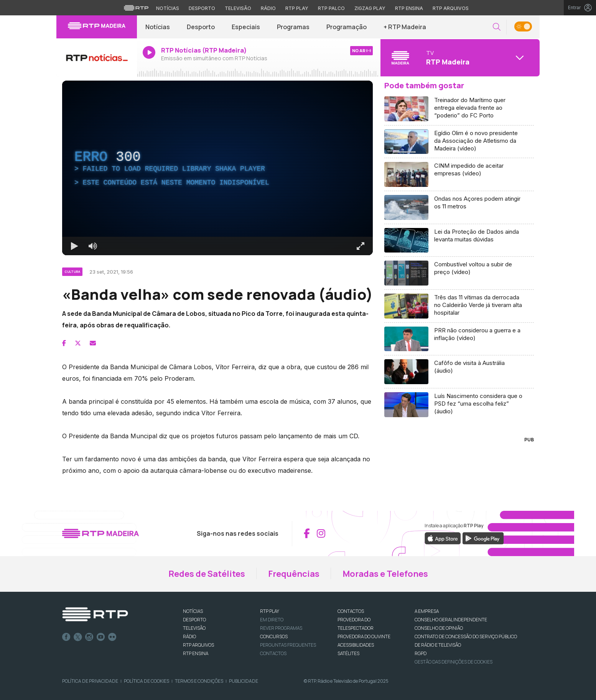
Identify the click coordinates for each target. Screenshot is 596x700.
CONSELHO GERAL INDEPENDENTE (451, 620)
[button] (497, 27)
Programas (293, 27)
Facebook (66, 637)
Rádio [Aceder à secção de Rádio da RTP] (268, 8)
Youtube (101, 637)
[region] (217, 168)
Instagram (89, 637)
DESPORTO (194, 620)
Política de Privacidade (90, 681)
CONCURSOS (274, 636)
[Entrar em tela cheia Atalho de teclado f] (361, 246)
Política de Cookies (147, 681)
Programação (347, 27)
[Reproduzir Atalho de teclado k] (74, 246)
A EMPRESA (427, 611)
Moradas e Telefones (385, 574)
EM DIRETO (272, 620)
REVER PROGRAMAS (281, 628)
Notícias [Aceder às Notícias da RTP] (168, 8)
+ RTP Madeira (405, 27)
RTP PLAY (270, 611)
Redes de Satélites (207, 574)
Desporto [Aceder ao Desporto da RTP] (202, 8)
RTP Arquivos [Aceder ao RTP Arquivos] (451, 8)
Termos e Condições (199, 681)
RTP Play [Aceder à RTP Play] (297, 8)
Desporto (201, 27)
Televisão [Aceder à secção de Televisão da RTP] (238, 8)
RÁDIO (189, 636)
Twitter (78, 637)
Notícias (158, 27)
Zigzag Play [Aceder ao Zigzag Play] (370, 8)
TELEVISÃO (194, 628)
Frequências (294, 574)
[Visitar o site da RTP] (136, 8)
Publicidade (244, 681)
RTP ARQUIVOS (198, 645)
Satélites (348, 653)
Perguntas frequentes (288, 645)
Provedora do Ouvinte (364, 636)
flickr (112, 637)
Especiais (246, 27)
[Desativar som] (93, 246)
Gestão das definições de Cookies (454, 662)
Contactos (273, 653)
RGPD (421, 653)
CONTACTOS (351, 611)
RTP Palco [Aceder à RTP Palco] (331, 8)
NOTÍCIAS (193, 611)
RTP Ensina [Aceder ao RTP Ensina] (409, 8)
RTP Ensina (196, 653)
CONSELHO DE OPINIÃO (439, 628)
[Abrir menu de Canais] (459, 58)
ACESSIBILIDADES (356, 645)
